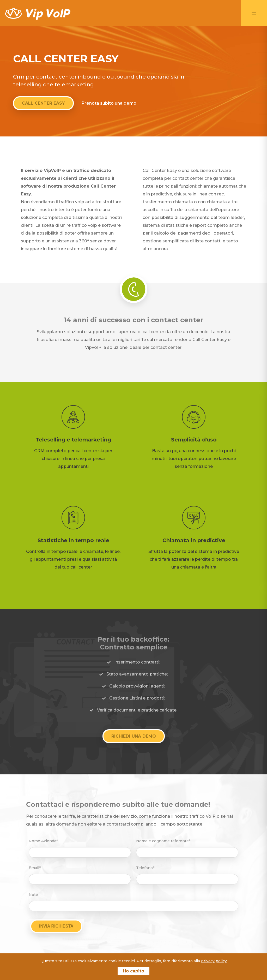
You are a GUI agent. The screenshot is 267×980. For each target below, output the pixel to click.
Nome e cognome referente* (163, 841)
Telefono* (145, 868)
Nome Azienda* (43, 841)
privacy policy (214, 961)
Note (33, 894)
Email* (35, 868)
